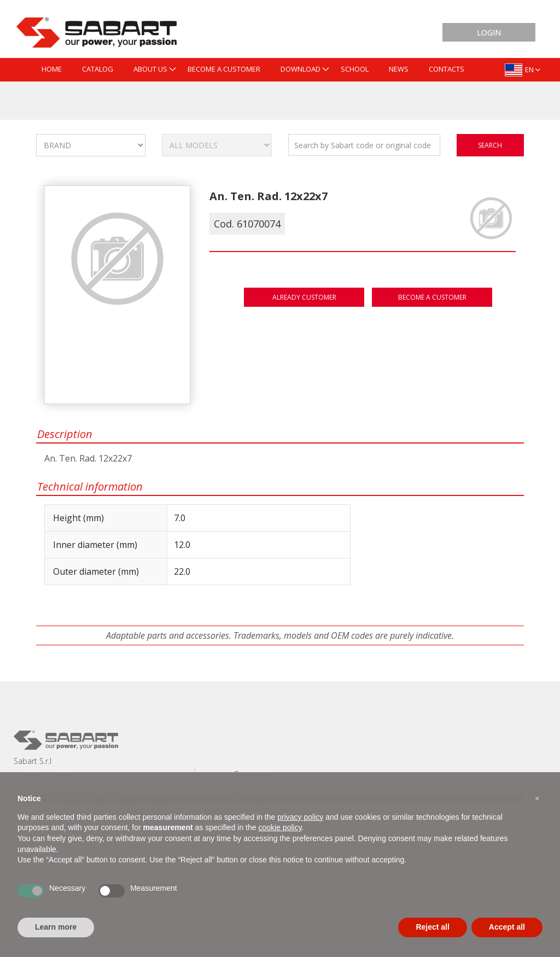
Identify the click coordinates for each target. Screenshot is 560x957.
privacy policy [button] (300, 817)
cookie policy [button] (280, 827)
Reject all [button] (432, 927)
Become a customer (432, 297)
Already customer (304, 297)
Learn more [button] (56, 927)
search (490, 145)
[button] (537, 798)
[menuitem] (52, 70)
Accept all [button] (507, 927)
